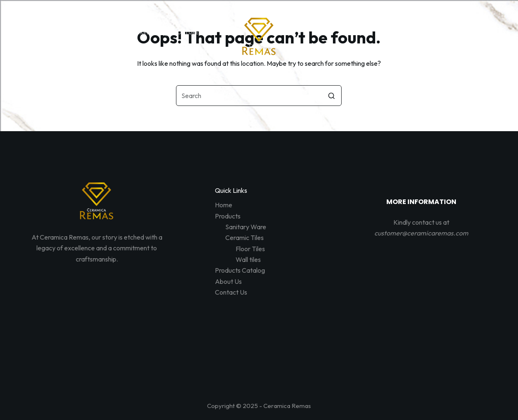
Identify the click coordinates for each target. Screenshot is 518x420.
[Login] (470, 32)
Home (224, 205)
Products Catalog (240, 270)
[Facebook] (45, 33)
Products (228, 216)
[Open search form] (452, 32)
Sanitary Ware (246, 227)
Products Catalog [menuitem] (253, 81)
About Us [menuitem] (316, 81)
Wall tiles (248, 259)
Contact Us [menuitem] (367, 81)
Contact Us (231, 292)
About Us (228, 281)
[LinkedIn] (138, 33)
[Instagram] (93, 33)
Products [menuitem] (188, 81)
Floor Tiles (250, 249)
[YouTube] (181, 33)
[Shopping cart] (489, 32)
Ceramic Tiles (245, 238)
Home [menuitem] (141, 81)
